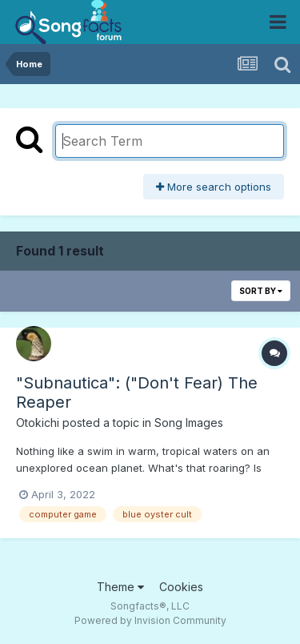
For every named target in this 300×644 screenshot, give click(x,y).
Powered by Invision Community (150, 620)
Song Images (189, 423)
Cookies (181, 587)
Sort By (261, 291)
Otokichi (38, 423)
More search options (214, 187)
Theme (120, 587)
